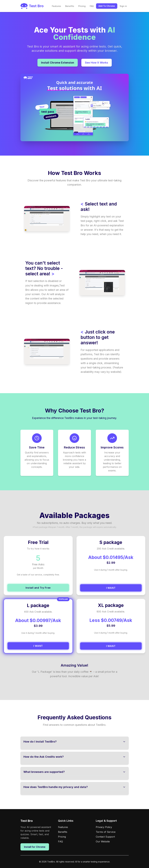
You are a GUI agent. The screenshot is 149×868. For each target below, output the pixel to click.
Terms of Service (106, 832)
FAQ (92, 6)
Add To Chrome (107, 6)
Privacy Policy (104, 827)
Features (56, 6)
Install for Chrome (35, 847)
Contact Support (105, 837)
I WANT (111, 588)
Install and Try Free (38, 588)
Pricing (82, 6)
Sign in (123, 6)
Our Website (103, 841)
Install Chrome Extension (58, 63)
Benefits (70, 6)
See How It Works (97, 63)
